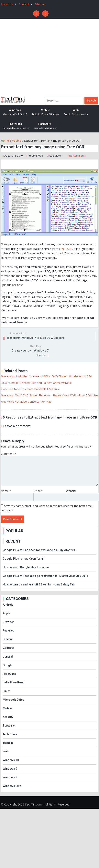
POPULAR (14, 531)
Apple (6, 613)
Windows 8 (10, 777)
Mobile (45, 112)
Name (6, 491)
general (8, 657)
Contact (24, 4)
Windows (15, 112)
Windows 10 (11, 760)
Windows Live (12, 786)
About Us (7, 4)
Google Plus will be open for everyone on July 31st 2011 (40, 550)
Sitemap (40, 4)
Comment (8, 454)
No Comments (77, 156)
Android (8, 605)
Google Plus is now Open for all (24, 559)
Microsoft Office (13, 700)
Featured (9, 631)
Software (16, 126)
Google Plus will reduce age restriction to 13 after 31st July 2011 (45, 576)
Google (8, 665)
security (8, 717)
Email (38, 491)
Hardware (45, 126)
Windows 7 (10, 769)
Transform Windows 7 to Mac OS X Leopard (36, 338)
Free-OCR (65, 249)
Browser (8, 622)
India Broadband (14, 683)
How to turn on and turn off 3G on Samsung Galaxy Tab (39, 585)
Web (76, 112)
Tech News (10, 734)
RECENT (13, 541)
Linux (6, 691)
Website (71, 491)
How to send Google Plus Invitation (26, 567)
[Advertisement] (37, 57)
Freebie (32, 156)
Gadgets (8, 648)
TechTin (8, 743)
